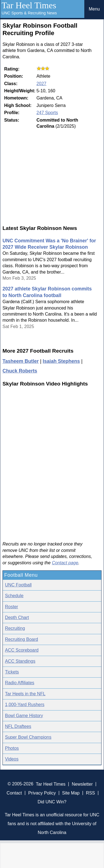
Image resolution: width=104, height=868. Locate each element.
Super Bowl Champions (28, 737)
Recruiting (15, 628)
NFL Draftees (18, 726)
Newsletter (82, 784)
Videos (12, 759)
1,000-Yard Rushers (25, 705)
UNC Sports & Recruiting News (29, 13)
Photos (12, 748)
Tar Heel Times (29, 5)
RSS (91, 793)
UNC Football (18, 585)
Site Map (71, 793)
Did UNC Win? (52, 802)
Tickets (12, 672)
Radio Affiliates (20, 683)
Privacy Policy (42, 793)
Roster (12, 607)
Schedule (14, 596)
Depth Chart (17, 617)
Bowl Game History (24, 716)
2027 (42, 84)
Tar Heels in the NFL (25, 694)
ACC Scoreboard (22, 650)
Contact (14, 793)
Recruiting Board (21, 639)
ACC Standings (20, 661)
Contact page (65, 563)
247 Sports (47, 113)
